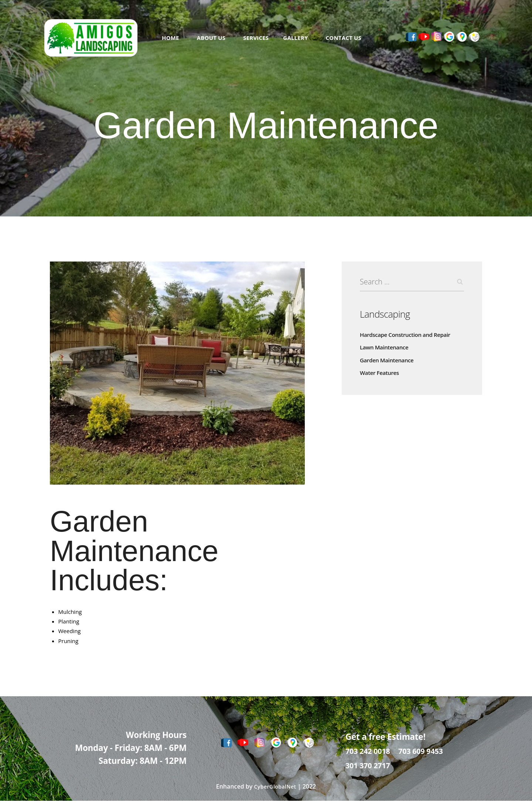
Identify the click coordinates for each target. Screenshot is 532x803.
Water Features (379, 375)
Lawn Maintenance (384, 350)
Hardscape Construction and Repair (405, 337)
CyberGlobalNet (275, 789)
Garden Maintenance (387, 363)
